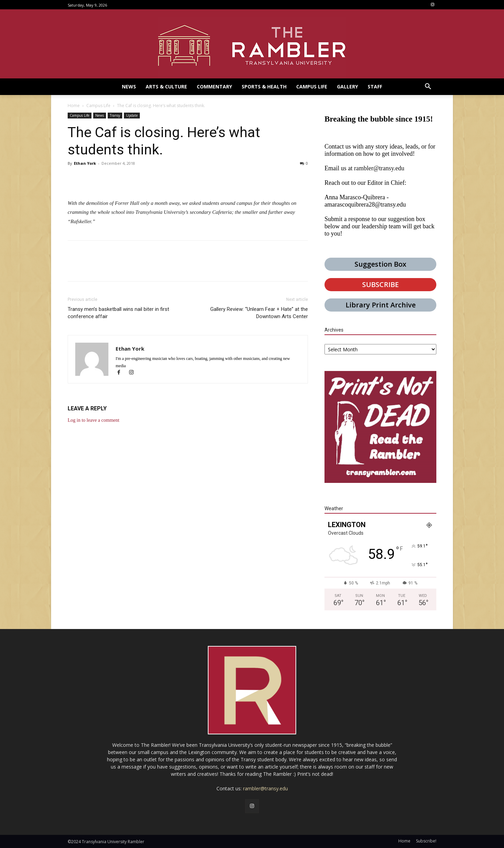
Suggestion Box (380, 264)
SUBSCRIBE (380, 284)
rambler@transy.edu (379, 168)
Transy (115, 115)
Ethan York (85, 163)
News (100, 115)
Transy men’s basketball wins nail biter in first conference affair (118, 313)
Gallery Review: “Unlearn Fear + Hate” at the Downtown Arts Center (259, 313)
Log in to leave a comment (94, 420)
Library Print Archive (381, 305)
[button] (428, 87)
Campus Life (98, 106)
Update (132, 115)
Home (74, 106)
